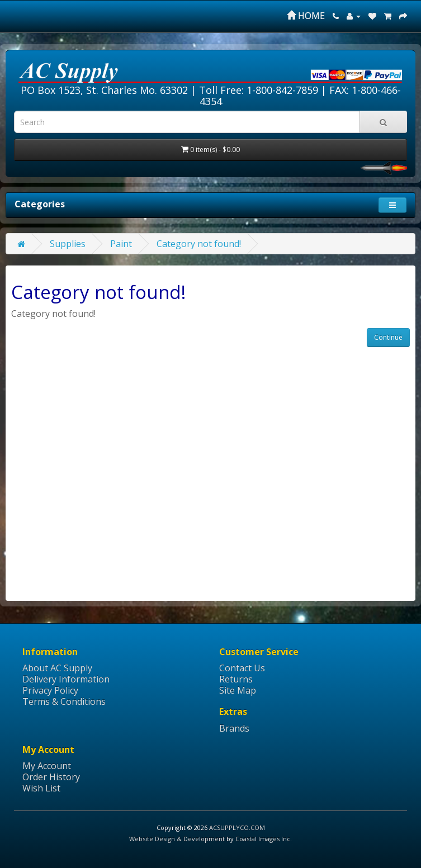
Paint (121, 244)
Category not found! (199, 244)
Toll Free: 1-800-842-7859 (259, 90)
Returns (236, 679)
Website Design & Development (177, 839)
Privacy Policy (50, 690)
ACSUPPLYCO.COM (237, 827)
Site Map (238, 690)
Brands (234, 728)
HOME (306, 16)
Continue (388, 337)
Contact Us (242, 668)
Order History (51, 777)
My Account (47, 766)
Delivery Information (66, 679)
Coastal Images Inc (263, 839)
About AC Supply (57, 668)
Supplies (68, 244)
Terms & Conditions (64, 701)
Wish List (41, 788)
